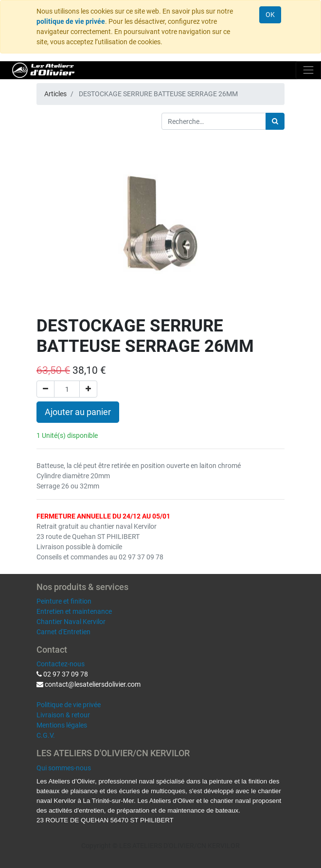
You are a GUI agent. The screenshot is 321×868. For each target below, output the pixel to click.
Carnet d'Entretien (63, 632)
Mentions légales (62, 725)
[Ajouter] (88, 389)
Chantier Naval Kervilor (71, 622)
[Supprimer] (45, 389)
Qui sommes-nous (64, 768)
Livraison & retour (63, 715)
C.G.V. (46, 735)
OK (270, 15)
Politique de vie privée (69, 705)
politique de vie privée (71, 21)
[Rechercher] (275, 121)
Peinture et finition (64, 601)
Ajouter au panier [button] (78, 412)
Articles (55, 94)
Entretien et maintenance (74, 611)
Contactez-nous (61, 664)
